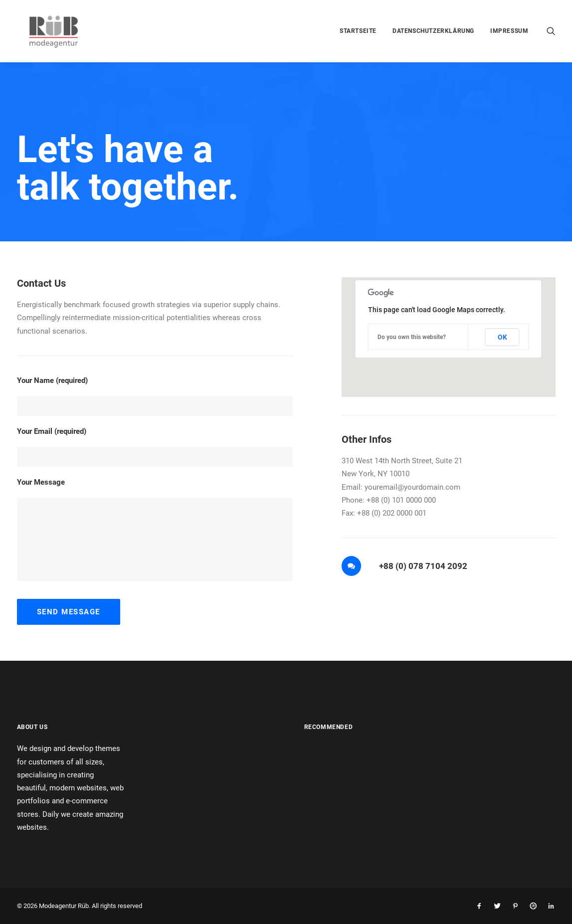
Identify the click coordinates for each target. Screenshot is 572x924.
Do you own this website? (412, 337)
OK (502, 337)
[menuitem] (358, 31)
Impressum (509, 31)
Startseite (358, 31)
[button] (551, 31)
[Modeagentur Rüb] (44, 31)
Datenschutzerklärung (433, 31)
